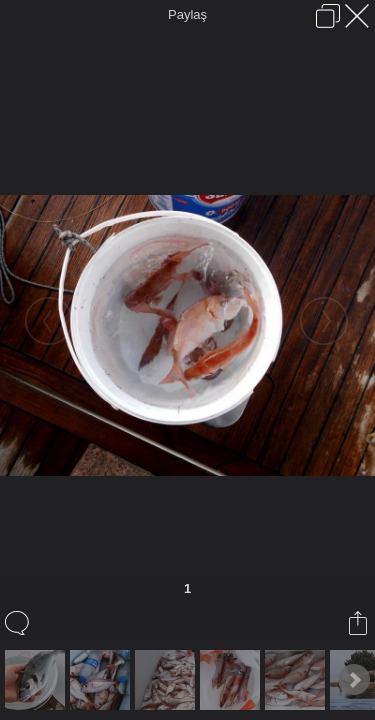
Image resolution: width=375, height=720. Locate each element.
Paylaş (187, 14)
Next (354, 680)
